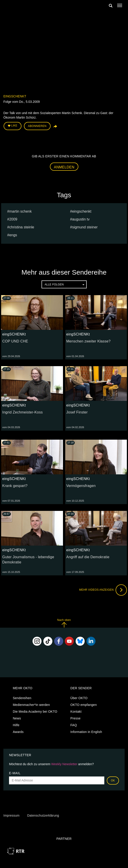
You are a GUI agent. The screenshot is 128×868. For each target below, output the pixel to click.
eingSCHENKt (15, 96)
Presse (76, 718)
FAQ (74, 725)
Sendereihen (22, 698)
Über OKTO (79, 698)
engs (13, 235)
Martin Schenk (21, 211)
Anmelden (64, 167)
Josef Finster (77, 412)
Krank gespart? (15, 486)
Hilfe (16, 725)
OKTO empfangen (84, 705)
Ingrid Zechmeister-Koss (22, 412)
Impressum (11, 815)
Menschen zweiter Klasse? (88, 341)
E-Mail (15, 773)
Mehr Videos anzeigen (103, 590)
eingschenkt (82, 211)
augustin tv (81, 219)
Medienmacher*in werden (31, 705)
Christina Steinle (22, 227)
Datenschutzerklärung (43, 815)
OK (113, 781)
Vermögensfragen (81, 486)
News (17, 718)
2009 (13, 219)
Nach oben (64, 623)
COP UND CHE (15, 341)
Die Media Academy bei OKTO (35, 712)
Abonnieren (37, 126)
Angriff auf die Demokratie (88, 557)
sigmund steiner (85, 227)
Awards (18, 732)
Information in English (86, 732)
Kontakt (76, 712)
